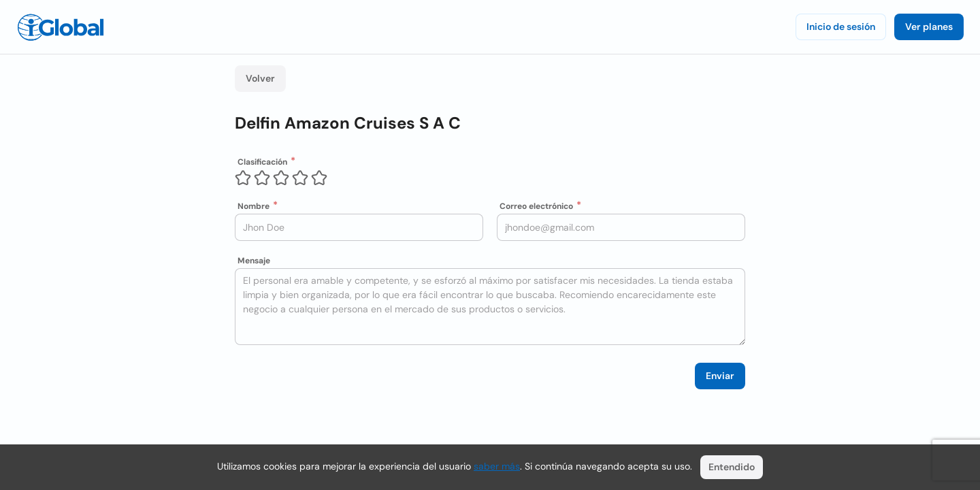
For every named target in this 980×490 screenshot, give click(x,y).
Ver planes (929, 27)
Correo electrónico (536, 206)
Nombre (254, 206)
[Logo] (61, 27)
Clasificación (262, 162)
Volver (260, 78)
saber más (497, 466)
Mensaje (254, 261)
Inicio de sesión (841, 27)
